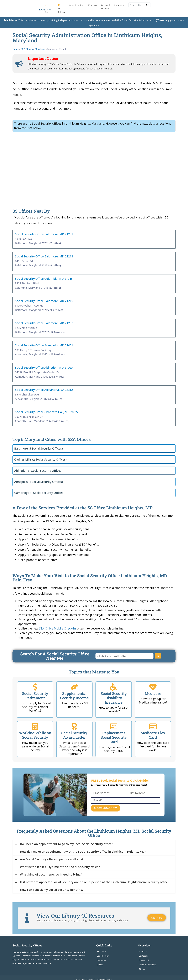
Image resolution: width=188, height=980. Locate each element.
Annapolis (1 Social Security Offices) (38, 482)
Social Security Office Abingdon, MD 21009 (44, 368)
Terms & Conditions (147, 965)
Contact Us (144, 956)
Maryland (40, 49)
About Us (143, 951)
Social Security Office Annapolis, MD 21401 (44, 345)
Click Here (157, 918)
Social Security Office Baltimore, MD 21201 (44, 234)
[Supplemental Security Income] (74, 687)
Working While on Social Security (35, 735)
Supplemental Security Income (74, 696)
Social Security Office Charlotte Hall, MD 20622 (47, 412)
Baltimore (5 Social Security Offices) (38, 448)
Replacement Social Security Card (114, 737)
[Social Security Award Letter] (74, 726)
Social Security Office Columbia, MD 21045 (44, 279)
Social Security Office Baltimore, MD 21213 (44, 256)
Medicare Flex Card (153, 735)
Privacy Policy (145, 960)
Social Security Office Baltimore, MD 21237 (44, 323)
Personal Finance (105, 7)
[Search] (158, 656)
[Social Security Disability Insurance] (114, 687)
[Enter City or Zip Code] (124, 656)
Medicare (93, 5)
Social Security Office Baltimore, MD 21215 (44, 301)
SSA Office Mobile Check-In (57, 628)
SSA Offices (61, 9)
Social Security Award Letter (74, 735)
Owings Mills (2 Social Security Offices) (40, 459)
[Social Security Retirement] (35, 687)
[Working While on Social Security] (35, 726)
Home (16, 49)
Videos (100, 965)
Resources (119, 5)
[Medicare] (153, 687)
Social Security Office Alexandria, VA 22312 (44, 390)
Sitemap (142, 969)
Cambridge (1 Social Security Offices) (39, 493)
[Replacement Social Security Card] (114, 726)
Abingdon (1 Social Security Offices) (38, 471)
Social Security (76, 5)
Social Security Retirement (35, 696)
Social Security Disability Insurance (114, 698)
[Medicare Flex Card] (153, 726)
